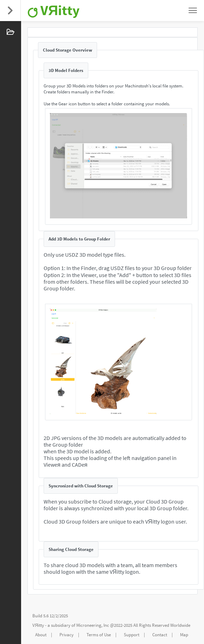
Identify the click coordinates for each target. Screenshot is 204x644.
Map (184, 635)
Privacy (66, 635)
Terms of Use (99, 635)
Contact (160, 635)
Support (132, 635)
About (41, 635)
